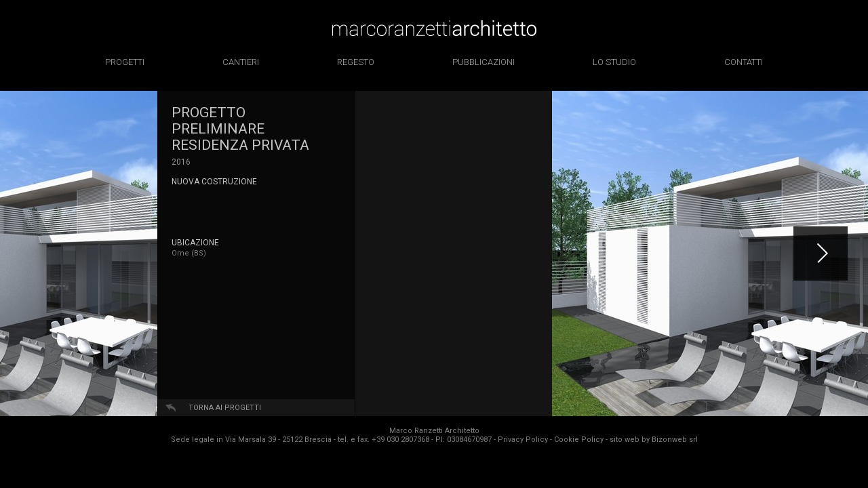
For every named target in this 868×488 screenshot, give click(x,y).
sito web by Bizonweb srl (654, 440)
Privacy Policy (523, 440)
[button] (821, 253)
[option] (79, 253)
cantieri (241, 62)
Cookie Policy (579, 440)
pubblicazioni (484, 62)
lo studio (614, 62)
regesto (356, 62)
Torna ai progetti (225, 408)
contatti (744, 62)
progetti (125, 62)
